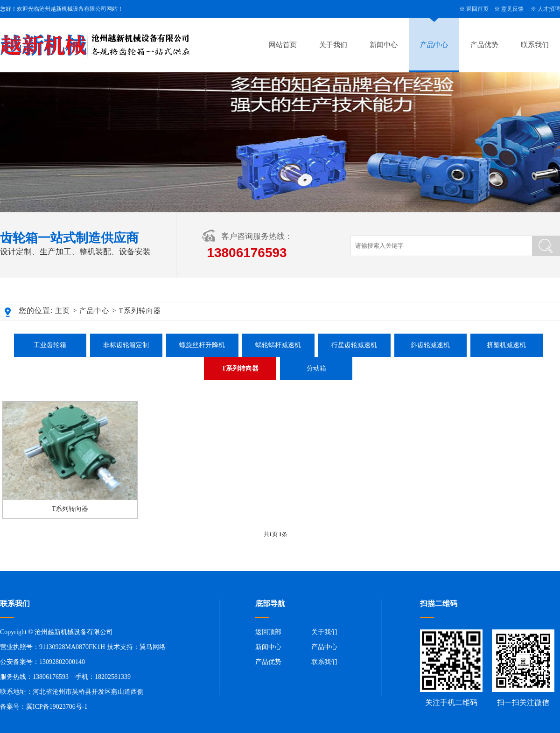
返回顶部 (268, 632)
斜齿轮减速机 (430, 345)
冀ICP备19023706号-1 (57, 707)
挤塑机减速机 (506, 345)
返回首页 (477, 9)
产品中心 (434, 45)
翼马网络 (153, 647)
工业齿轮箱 (50, 345)
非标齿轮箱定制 (126, 345)
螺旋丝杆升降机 (202, 345)
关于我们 (333, 45)
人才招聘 (549, 9)
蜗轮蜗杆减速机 (278, 345)
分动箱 (316, 368)
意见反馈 (512, 9)
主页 (63, 311)
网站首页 (283, 45)
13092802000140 (62, 662)
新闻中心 (384, 45)
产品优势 (484, 45)
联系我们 (535, 45)
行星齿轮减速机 (354, 345)
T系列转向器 (140, 311)
